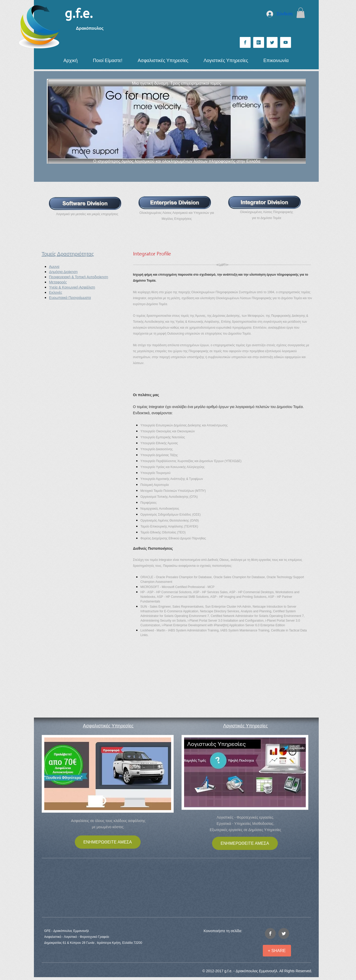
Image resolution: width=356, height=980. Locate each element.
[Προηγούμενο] (54, 121)
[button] (301, 13)
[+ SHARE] (277, 951)
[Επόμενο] (299, 121)
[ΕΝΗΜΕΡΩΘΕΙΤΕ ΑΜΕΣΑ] (108, 842)
